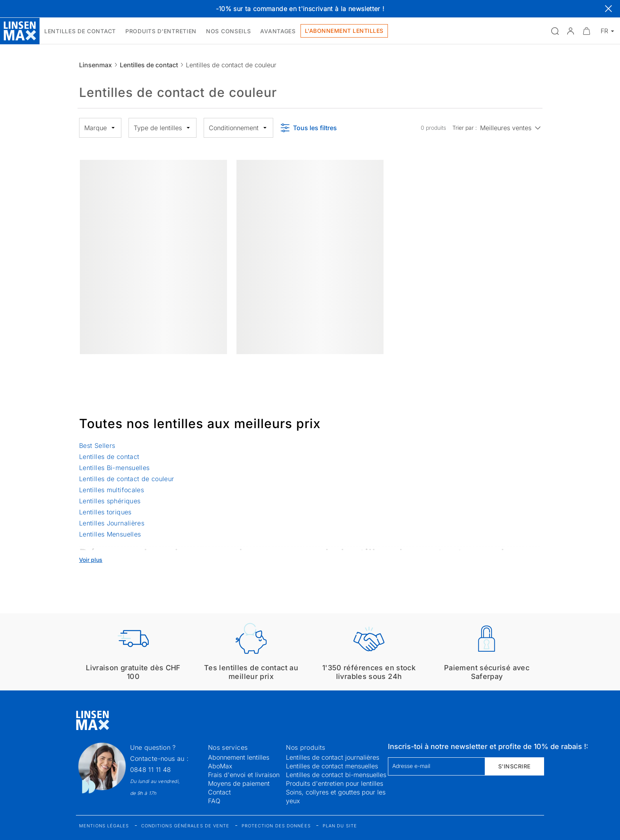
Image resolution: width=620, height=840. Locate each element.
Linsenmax (95, 65)
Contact (219, 792)
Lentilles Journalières (112, 523)
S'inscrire (514, 766)
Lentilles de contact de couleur (127, 479)
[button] (571, 31)
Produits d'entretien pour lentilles (335, 783)
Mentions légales (104, 826)
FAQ (214, 801)
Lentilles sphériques (110, 501)
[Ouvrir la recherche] (555, 31)
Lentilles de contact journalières (333, 757)
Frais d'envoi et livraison (244, 775)
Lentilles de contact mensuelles (332, 766)
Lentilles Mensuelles (110, 534)
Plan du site (340, 826)
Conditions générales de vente (185, 826)
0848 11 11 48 (151, 770)
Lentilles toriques (105, 512)
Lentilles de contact (149, 65)
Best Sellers (97, 446)
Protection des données (276, 826)
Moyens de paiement (239, 783)
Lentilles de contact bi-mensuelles (336, 775)
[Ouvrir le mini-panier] (586, 31)
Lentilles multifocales (112, 490)
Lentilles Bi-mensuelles (114, 468)
